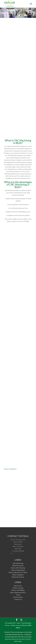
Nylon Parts (18, 586)
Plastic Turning (18, 588)
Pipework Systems (18, 577)
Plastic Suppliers (18, 575)
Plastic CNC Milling (18, 590)
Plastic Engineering (18, 570)
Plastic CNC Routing (18, 568)
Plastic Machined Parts (18, 593)
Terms (18, 595)
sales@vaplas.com (19, 553)
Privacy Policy (18, 597)
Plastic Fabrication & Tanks (18, 572)
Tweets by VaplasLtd (10, 469)
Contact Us (18, 599)
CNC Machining (18, 563)
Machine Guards (18, 566)
